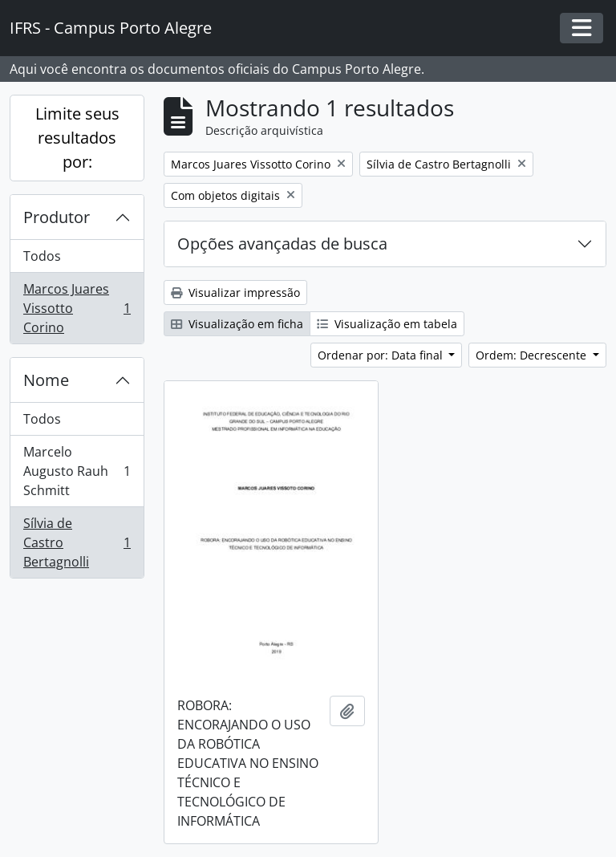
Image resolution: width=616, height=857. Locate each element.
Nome (46, 380)
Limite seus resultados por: (77, 138)
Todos (42, 256)
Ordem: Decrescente (533, 355)
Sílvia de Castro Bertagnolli (77, 542)
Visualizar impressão (235, 292)
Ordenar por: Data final (382, 355)
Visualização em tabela (387, 324)
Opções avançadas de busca (282, 244)
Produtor (57, 217)
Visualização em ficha (237, 324)
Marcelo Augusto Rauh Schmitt (77, 471)
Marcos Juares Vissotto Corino (77, 308)
